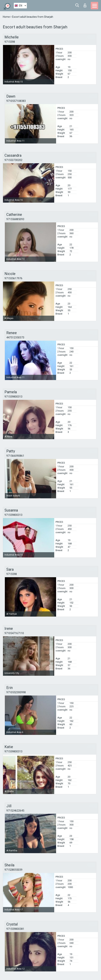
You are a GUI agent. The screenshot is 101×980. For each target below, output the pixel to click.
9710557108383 (16, 101)
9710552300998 (16, 692)
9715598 (10, 42)
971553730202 (13, 160)
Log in (85, 5)
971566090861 (15, 456)
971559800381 (15, 929)
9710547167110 (14, 633)
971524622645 (15, 811)
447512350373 (15, 337)
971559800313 (13, 397)
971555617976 (13, 278)
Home (7, 17)
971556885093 (15, 219)
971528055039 (13, 870)
